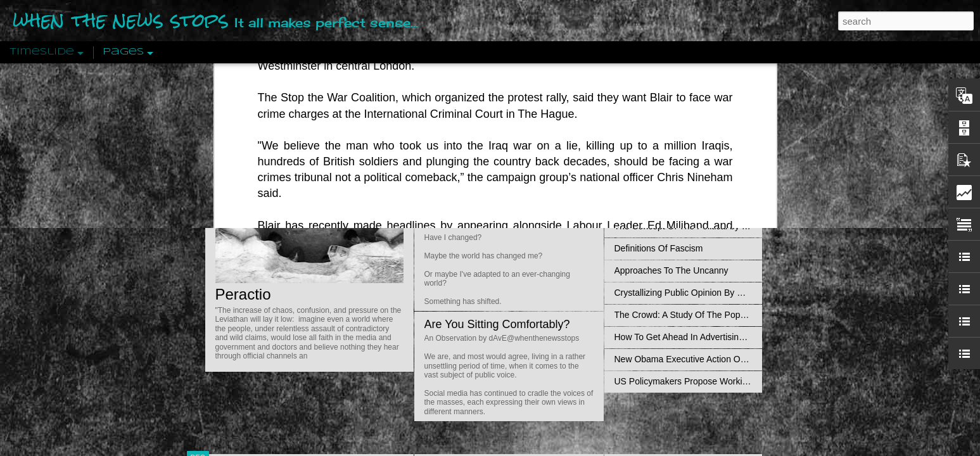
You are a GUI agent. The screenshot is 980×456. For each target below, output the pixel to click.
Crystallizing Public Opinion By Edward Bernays (708, 293)
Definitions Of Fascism (659, 248)
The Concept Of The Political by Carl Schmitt (703, 226)
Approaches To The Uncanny (671, 270)
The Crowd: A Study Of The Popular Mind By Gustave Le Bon (735, 315)
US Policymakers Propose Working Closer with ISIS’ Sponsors (737, 381)
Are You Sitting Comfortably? (497, 324)
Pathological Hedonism (660, 115)
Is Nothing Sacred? (473, 160)
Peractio (243, 294)
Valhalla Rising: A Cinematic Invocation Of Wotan (711, 137)
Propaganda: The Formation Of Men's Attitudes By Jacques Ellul (741, 182)
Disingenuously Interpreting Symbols (686, 204)
